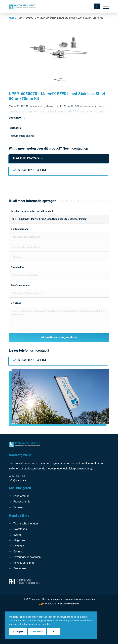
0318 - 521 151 (17, 476)
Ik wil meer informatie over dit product (32, 211)
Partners (18, 507)
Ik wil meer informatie (26, 158)
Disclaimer (20, 568)
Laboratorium (21, 496)
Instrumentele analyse (22, 136)
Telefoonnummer (20, 285)
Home (12, 18)
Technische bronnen (26, 524)
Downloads (20, 529)
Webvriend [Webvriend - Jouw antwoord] (73, 604)
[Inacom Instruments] (49, 7)
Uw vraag (16, 303)
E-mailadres (18, 267)
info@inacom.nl (18, 480)
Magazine (19, 540)
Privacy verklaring (24, 563)
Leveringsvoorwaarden (27, 557)
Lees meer (15, 118)
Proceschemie (22, 502)
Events (17, 535)
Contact (18, 552)
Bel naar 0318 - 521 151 (32, 170)
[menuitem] (105, 7)
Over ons (19, 546)
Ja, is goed (18, 632)
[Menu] (105, 7)
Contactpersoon (20, 229)
